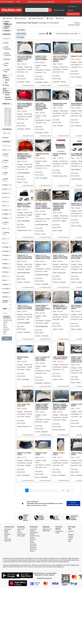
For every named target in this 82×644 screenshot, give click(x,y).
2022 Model (7, 117)
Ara (7, 338)
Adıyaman (7, 329)
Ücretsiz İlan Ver (73, 14)
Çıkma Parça (21, 18)
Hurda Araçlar (21, 536)
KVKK (6, 537)
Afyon (7, 331)
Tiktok (70, 540)
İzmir (7, 324)
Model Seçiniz (7, 108)
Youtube (71, 536)
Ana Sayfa (8, 18)
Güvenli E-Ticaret (76, 2)
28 (68, 490)
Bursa (7, 326)
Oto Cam (32, 543)
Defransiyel (33, 548)
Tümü (7, 85)
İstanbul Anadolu (7, 320)
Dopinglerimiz (59, 531)
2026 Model (7, 110)
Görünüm (42, 34)
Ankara (7, 322)
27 (63, 490)
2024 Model (7, 114)
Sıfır (6, 83)
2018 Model (7, 124)
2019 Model (7, 123)
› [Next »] (72, 490)
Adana (7, 328)
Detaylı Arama (59, 10)
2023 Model (7, 115)
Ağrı (7, 333)
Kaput (50, 18)
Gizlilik (6, 536)
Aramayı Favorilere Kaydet (73, 503)
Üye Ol (71, 10)
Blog (18, 2)
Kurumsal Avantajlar (7, 2)
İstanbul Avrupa (7, 319)
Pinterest (71, 538)
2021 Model (7, 119)
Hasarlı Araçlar (21, 534)
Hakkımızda (8, 541)
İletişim (57, 533)
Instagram (71, 534)
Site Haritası (8, 539)
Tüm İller (7, 317)
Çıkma (7, 80)
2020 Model (7, 121)
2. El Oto (20, 532)
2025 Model (7, 112)
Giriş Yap (71, 6)
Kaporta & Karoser (36, 18)
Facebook (71, 531)
